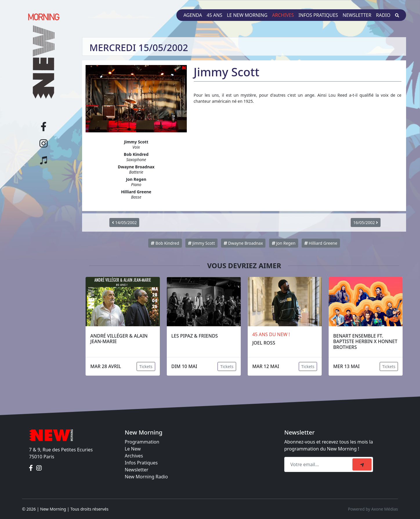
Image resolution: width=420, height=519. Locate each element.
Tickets (146, 366)
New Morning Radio (146, 477)
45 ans (215, 15)
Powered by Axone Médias (373, 509)
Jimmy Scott (201, 243)
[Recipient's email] (319, 464)
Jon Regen (284, 243)
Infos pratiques (318, 15)
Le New (133, 449)
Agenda (193, 15)
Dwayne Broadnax (243, 243)
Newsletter (357, 15)
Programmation (142, 442)
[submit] (362, 464)
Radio (383, 15)
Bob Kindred (165, 243)
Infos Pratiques (141, 463)
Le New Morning (247, 15)
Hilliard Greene (321, 243)
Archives (283, 15)
